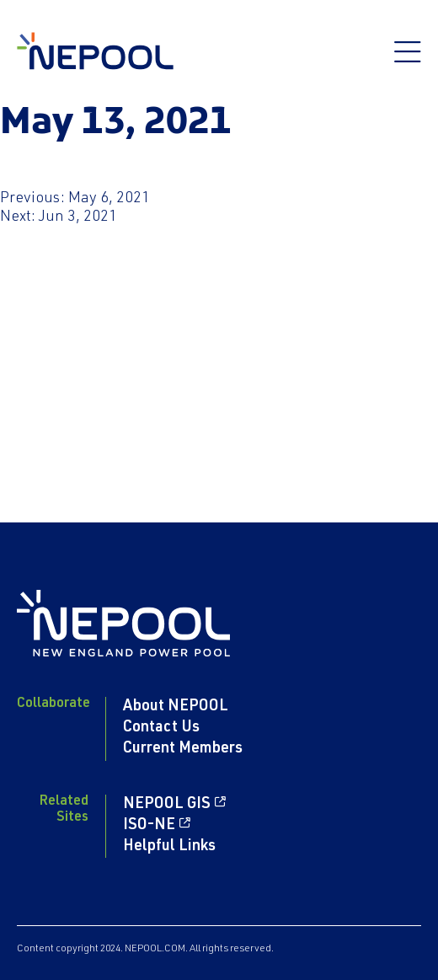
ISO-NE (149, 826)
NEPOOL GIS (167, 805)
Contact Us (161, 728)
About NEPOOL (176, 707)
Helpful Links (169, 847)
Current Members (183, 749)
